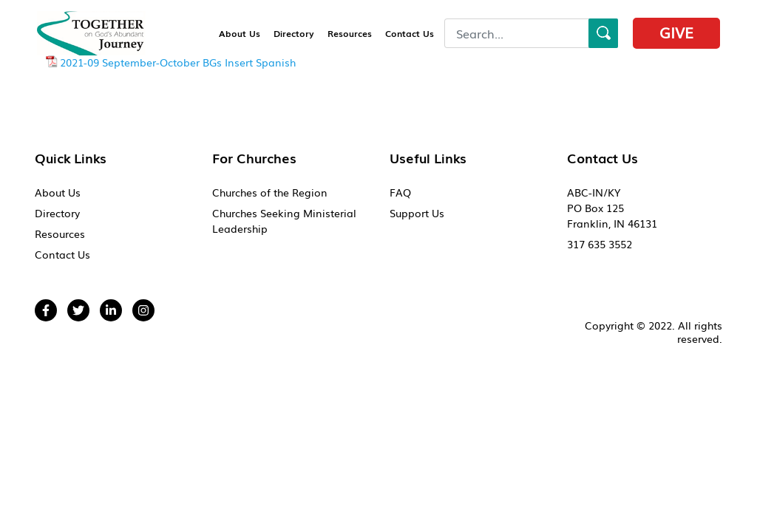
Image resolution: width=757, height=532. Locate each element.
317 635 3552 (600, 244)
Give (676, 32)
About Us (240, 33)
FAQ (400, 192)
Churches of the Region (270, 192)
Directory (294, 33)
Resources (350, 33)
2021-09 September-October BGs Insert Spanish (178, 62)
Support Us (417, 213)
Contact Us (410, 33)
